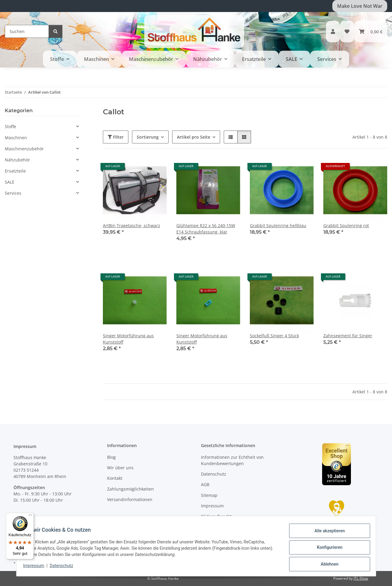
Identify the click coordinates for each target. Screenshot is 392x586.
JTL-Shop (361, 578)
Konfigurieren (327, 549)
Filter (116, 137)
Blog (111, 457)
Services (13, 193)
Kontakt (115, 478)
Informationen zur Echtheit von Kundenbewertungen (232, 460)
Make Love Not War (360, 6)
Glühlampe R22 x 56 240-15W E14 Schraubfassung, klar (206, 229)
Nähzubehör (17, 160)
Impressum (37, 567)
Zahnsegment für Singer (348, 336)
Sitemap (209, 495)
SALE (10, 182)
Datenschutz (64, 567)
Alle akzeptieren (327, 533)
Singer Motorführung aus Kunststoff (128, 339)
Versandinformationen (130, 499)
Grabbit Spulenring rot (346, 225)
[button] (333, 32)
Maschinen (16, 138)
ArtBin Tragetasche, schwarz (132, 225)
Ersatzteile (15, 171)
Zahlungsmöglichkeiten (130, 489)
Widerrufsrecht (216, 516)
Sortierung (148, 137)
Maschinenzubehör (24, 149)
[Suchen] (27, 31)
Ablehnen (327, 565)
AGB (205, 484)
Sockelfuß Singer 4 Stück (274, 336)
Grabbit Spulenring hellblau (278, 225)
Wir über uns (120, 468)
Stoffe (10, 126)
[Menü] (30, 516)
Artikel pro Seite (194, 137)
